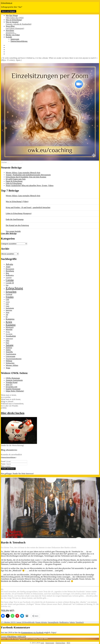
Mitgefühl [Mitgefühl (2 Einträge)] (9, 330)
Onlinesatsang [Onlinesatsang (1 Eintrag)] (9, 339)
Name (3, 464)
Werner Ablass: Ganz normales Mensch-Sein (23, 173)
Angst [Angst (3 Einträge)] (8, 267)
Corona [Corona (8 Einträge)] (10, 280)
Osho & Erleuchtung (14, 183)
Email (3, 461)
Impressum (15, 39)
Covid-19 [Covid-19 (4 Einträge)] (10, 283)
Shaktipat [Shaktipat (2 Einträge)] (9, 348)
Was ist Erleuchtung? (14, 20)
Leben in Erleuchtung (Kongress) (19, 213)
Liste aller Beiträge (9, 233)
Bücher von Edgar (13, 35)
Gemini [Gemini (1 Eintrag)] (8, 302)
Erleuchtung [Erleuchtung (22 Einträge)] (14, 288)
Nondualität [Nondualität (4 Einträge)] (11, 336)
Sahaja (72, 622)
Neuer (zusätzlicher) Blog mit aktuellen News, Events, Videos (30, 185)
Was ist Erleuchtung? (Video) (17, 201)
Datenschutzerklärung (19, 41)
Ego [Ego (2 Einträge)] (7, 285)
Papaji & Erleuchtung (14, 181)
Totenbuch (80, 622)
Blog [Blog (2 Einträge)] (7, 273)
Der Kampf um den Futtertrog (17, 225)
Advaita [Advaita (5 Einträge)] (9, 264)
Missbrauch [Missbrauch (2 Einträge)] (10, 327)
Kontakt (9, 37)
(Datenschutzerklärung (8, 457)
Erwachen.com (12, 387)
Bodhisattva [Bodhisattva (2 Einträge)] (10, 275)
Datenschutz (60, 643)
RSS (68, 643)
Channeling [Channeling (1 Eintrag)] (9, 278)
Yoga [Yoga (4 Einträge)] (8, 368)
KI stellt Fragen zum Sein (16, 179)
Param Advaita (41, 622)
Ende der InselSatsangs (15, 219)
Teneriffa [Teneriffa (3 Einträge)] (9, 352)
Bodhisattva (64, 622)
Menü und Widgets (9, 11)
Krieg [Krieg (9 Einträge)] (9, 322)
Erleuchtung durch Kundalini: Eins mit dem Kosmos (26, 177)
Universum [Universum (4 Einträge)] (11, 356)
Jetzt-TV (9, 385)
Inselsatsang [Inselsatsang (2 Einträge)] (10, 308)
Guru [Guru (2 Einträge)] (7, 306)
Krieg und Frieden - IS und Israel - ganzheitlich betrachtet (28, 207)
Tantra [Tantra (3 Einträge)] (8, 350)
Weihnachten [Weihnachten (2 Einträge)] (10, 363)
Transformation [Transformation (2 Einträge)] (11, 354)
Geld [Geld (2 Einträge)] (7, 300)
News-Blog (52, 27)
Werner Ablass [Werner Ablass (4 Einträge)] (12, 365)
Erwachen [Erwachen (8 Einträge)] (11, 292)
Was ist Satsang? (52, 23)
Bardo (56, 622)
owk (27, 622)
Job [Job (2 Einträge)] (7, 315)
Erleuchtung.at (7, 3)
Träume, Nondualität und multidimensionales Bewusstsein (28, 175)
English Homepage (13, 389)
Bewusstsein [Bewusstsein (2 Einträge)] (10, 269)
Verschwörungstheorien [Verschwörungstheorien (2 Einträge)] (14, 359)
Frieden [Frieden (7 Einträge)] (10, 297)
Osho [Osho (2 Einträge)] (8, 341)
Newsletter (52, 32)
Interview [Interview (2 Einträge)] (9, 310)
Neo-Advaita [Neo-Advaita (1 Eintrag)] (9, 334)
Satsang (51, 622)
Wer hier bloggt (52, 17)
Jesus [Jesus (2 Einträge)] (8, 312)
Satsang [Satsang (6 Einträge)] (10, 345)
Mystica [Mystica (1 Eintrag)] (8, 332)
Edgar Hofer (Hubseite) (15, 391)
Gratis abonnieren (8, 469)
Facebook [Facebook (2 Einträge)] (9, 294)
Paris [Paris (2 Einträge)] (7, 343)
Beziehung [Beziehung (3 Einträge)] (10, 271)
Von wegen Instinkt (13, 231)
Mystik (32, 622)
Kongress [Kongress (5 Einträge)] (10, 319)
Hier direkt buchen (13, 413)
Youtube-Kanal (12, 382)
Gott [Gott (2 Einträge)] (7, 304)
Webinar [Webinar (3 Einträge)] (9, 361)
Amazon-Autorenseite (14, 380)
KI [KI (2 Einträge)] (7, 317)
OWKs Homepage (13, 378)
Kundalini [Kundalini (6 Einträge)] (11, 325)
